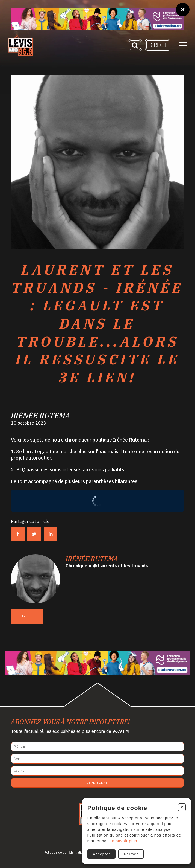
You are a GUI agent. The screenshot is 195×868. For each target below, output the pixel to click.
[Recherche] (135, 45)
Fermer (131, 854)
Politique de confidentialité (64, 852)
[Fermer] (183, 10)
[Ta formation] (97, 19)
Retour (27, 616)
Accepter (101, 854)
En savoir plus (123, 841)
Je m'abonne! (98, 783)
